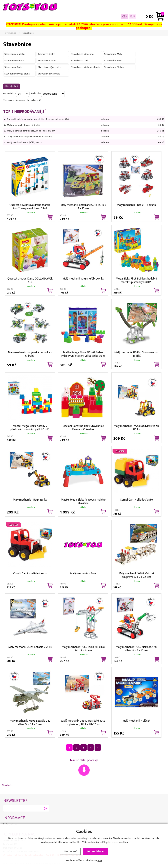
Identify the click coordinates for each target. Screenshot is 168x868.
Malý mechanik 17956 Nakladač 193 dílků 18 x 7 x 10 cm (136, 648)
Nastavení (70, 851)
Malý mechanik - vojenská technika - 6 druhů (30, 137)
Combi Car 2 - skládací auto (30, 573)
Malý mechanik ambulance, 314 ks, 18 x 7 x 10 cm (31, 131)
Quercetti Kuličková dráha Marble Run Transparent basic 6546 (38, 119)
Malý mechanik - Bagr (83, 573)
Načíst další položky (84, 760)
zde (100, 860)
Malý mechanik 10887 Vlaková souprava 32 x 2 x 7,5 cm (136, 575)
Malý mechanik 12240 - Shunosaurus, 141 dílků (136, 354)
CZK (125, 17)
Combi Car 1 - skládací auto (136, 500)
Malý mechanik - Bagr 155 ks (30, 500)
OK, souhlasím (96, 851)
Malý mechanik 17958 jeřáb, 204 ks (25, 142)
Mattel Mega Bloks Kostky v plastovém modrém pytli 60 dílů (30, 427)
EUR (133, 17)
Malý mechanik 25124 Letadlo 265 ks (30, 647)
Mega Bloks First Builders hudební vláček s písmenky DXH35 (136, 280)
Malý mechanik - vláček (136, 721)
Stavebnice (7, 785)
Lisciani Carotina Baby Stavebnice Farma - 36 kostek (83, 427)
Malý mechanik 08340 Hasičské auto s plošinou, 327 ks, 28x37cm (83, 722)
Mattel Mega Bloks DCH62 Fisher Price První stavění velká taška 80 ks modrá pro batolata (83, 354)
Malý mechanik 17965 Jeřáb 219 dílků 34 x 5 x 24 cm (83, 648)
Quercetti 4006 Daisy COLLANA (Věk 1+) (30, 280)
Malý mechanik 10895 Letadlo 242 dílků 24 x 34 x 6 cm (30, 722)
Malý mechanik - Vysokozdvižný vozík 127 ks (136, 427)
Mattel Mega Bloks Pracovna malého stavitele (83, 501)
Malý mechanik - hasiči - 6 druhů (23, 125)
